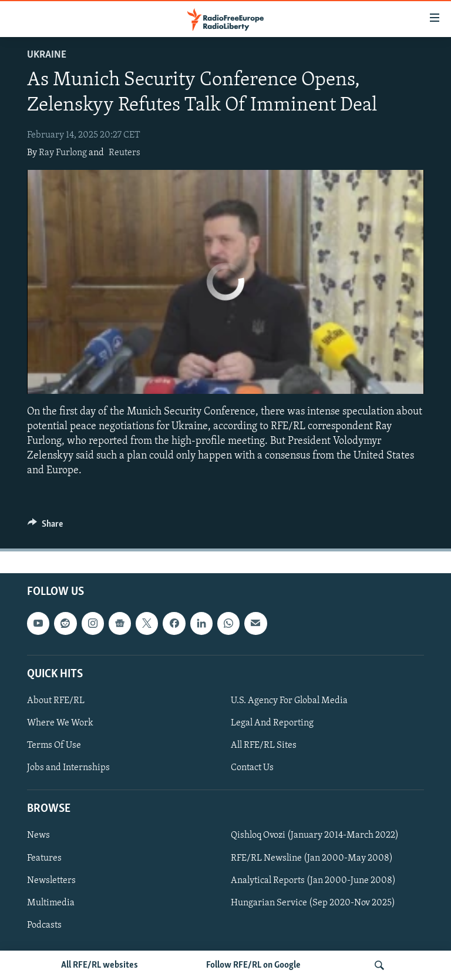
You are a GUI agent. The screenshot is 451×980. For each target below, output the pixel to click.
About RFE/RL (56, 701)
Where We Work (60, 723)
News (38, 835)
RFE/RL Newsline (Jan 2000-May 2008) (312, 858)
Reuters (124, 153)
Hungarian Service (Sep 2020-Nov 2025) (313, 902)
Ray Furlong (63, 153)
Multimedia (51, 902)
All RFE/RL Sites (264, 745)
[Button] (45, 527)
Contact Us (252, 768)
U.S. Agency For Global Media (289, 701)
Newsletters (51, 880)
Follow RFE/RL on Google (253, 965)
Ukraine (47, 55)
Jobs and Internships (68, 768)
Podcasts (44, 925)
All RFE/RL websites (100, 965)
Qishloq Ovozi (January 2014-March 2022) (315, 835)
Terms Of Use (54, 745)
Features (44, 858)
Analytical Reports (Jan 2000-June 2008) (313, 880)
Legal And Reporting (272, 723)
